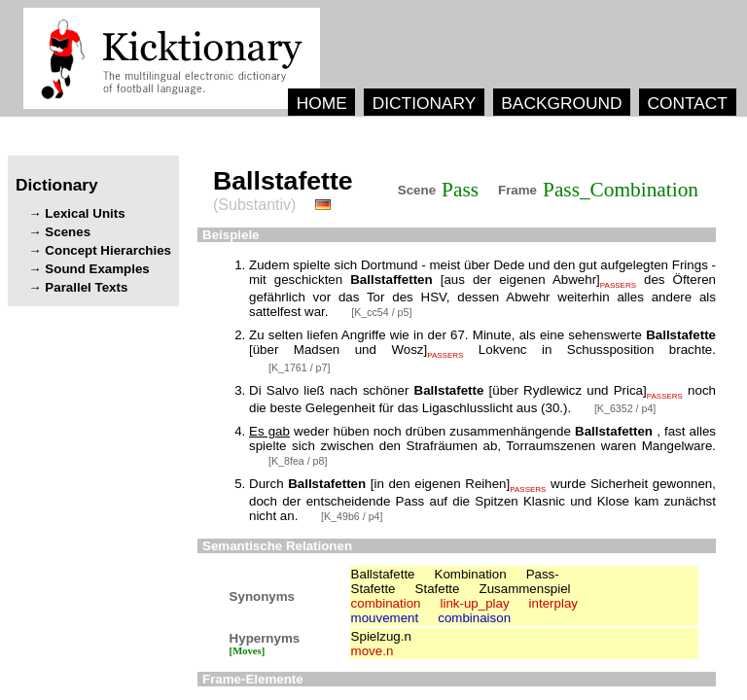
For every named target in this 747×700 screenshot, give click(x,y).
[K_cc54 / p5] (381, 312)
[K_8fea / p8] (298, 461)
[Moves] (248, 651)
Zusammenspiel (525, 589)
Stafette (438, 589)
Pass (460, 190)
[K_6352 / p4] (625, 408)
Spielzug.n (381, 636)
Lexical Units (85, 213)
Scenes (68, 232)
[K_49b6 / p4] (352, 516)
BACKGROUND (561, 103)
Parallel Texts (86, 287)
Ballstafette (383, 574)
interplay (553, 603)
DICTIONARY (425, 103)
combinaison (474, 618)
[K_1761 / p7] (299, 367)
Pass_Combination (621, 190)
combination (386, 603)
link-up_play (474, 603)
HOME (322, 103)
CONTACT (687, 103)
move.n (373, 651)
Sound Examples (97, 269)
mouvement (385, 618)
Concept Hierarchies (108, 250)
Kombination (471, 574)
